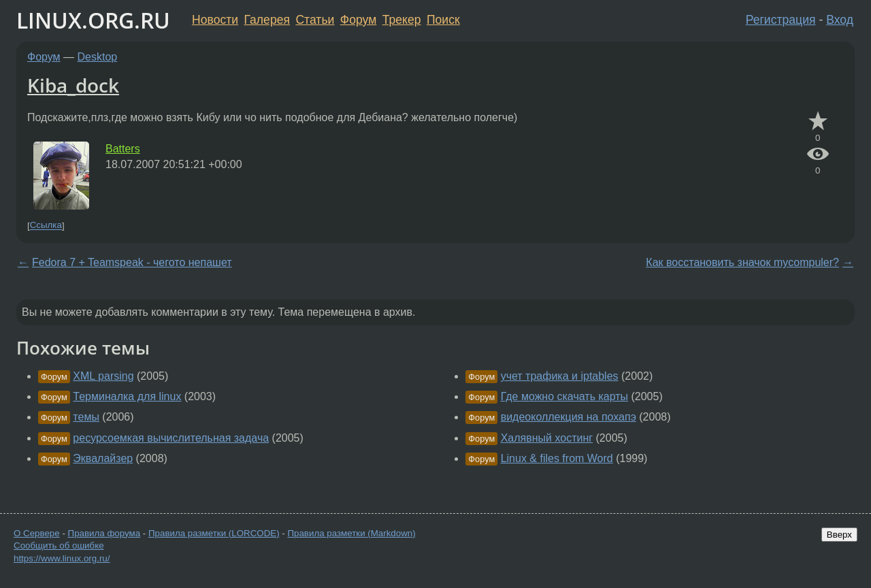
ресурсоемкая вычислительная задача (171, 438)
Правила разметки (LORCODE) (214, 533)
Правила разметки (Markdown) (351, 533)
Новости (215, 20)
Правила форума (104, 533)
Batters (123, 149)
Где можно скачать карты (564, 396)
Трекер (402, 20)
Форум (358, 20)
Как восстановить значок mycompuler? (742, 262)
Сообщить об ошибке (59, 545)
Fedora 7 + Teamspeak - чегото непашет (132, 262)
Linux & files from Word (557, 458)
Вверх (839, 535)
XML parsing (103, 376)
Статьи (315, 20)
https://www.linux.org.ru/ (62, 558)
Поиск (443, 20)
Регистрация (781, 20)
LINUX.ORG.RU (93, 20)
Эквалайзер (103, 458)
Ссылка (46, 226)
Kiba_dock (73, 85)
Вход (840, 20)
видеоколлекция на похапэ (569, 417)
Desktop (98, 57)
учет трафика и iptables (560, 376)
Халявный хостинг (547, 438)
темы (86, 417)
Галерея (267, 20)
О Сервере (37, 533)
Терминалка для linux (127, 396)
